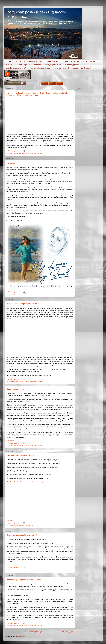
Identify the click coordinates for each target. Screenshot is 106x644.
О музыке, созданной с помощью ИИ (22, 535)
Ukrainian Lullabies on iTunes (40, 68)
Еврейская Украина (23, 65)
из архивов (15, 153)
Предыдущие (67, 632)
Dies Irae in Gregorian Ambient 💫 (21, 455)
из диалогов (23, 153)
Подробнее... (11, 440)
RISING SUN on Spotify (61, 68)
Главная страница (34, 632)
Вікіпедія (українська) (53, 65)
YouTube (18, 61)
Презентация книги (53, 61)
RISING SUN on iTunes (81, 68)
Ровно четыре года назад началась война (25, 580)
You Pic (9, 61)
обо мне (40, 153)
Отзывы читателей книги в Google (75, 61)
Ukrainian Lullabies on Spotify (16, 68)
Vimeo (92, 61)
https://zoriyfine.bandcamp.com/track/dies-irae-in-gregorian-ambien (29, 482)
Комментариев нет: (14, 151)
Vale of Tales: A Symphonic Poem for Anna (24, 304)
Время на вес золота (16, 389)
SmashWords (38, 65)
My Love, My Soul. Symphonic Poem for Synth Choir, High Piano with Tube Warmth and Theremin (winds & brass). (37, 94)
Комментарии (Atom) (24, 636)
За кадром (11, 163)
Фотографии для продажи (33, 61)
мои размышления (17, 294)
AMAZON (9, 65)
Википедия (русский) (71, 65)
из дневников (32, 153)
